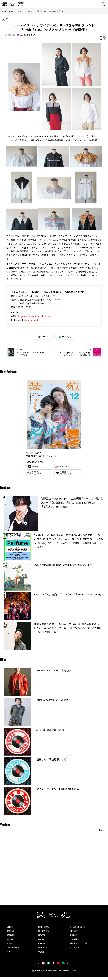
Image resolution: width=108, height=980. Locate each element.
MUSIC (10, 954)
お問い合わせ (76, 936)
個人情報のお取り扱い (81, 945)
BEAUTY (41, 941)
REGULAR (11, 941)
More (101, 830)
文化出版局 (75, 950)
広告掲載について (79, 941)
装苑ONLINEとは (78, 927)
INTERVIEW (11, 936)
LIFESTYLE (42, 936)
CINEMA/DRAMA (45, 927)
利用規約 (74, 932)
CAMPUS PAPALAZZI (15, 950)
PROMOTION (44, 950)
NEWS (34, 35)
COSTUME (11, 932)
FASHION (24, 35)
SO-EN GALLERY (45, 932)
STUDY (10, 945)
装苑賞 (42, 954)
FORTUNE (42, 945)
